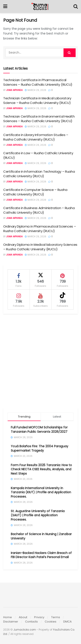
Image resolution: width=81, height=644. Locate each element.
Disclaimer (11, 622)
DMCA (67, 622)
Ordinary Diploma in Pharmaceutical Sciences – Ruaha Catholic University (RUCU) (40, 229)
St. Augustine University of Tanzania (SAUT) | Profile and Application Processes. (38, 515)
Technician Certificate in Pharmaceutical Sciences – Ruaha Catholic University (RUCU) (38, 82)
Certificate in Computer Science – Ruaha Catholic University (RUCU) (35, 192)
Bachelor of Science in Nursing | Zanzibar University (41, 536)
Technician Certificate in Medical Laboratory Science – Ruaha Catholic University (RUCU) (37, 100)
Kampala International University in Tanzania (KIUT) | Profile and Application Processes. (41, 492)
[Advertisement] (40, 361)
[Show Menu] (5, 7)
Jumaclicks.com (25, 630)
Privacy (39, 617)
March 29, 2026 (36, 90)
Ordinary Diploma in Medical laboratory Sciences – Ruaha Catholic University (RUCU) (40, 247)
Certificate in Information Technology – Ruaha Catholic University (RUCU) (39, 174)
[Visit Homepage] (40, 7)
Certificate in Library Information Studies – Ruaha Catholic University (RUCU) (36, 137)
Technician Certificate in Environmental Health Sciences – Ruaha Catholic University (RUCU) (39, 119)
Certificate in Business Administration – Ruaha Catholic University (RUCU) (39, 210)
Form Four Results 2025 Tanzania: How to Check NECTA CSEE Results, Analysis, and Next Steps (41, 469)
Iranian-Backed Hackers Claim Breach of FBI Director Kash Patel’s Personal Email (41, 555)
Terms (56, 617)
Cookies (51, 622)
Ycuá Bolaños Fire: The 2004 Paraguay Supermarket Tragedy (40, 448)
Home (8, 617)
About (23, 617)
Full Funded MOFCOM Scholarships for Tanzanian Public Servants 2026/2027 (39, 429)
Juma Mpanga (14, 90)
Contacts (31, 622)
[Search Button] (76, 7)
